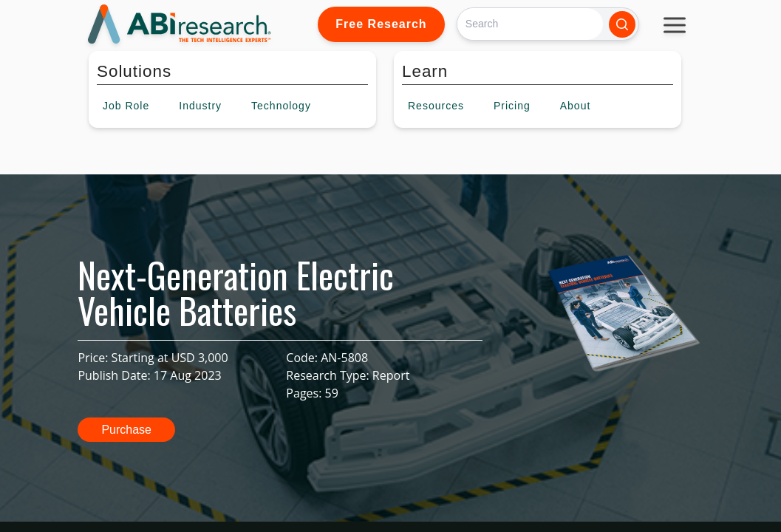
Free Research (381, 24)
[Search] (530, 24)
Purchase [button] (126, 430)
